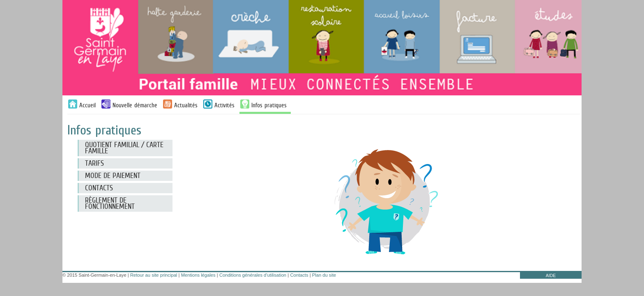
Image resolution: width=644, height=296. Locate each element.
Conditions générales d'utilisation (253, 275)
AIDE (551, 275)
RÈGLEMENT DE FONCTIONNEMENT (110, 203)
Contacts (299, 275)
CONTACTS (99, 188)
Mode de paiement (113, 176)
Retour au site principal (154, 275)
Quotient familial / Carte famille (124, 148)
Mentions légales (198, 275)
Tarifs (94, 163)
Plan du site (324, 275)
